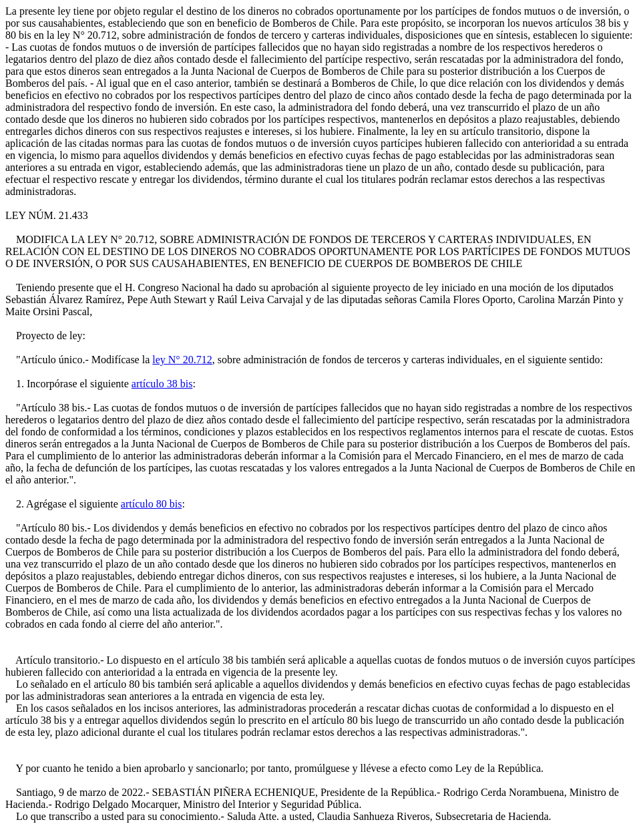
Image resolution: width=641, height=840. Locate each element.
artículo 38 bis (162, 384)
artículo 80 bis (152, 504)
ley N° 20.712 (182, 360)
